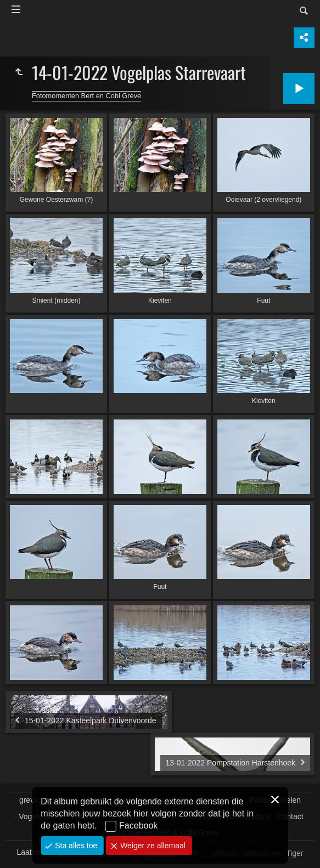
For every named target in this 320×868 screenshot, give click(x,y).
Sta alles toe (75, 846)
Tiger (294, 853)
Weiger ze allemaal (152, 846)
